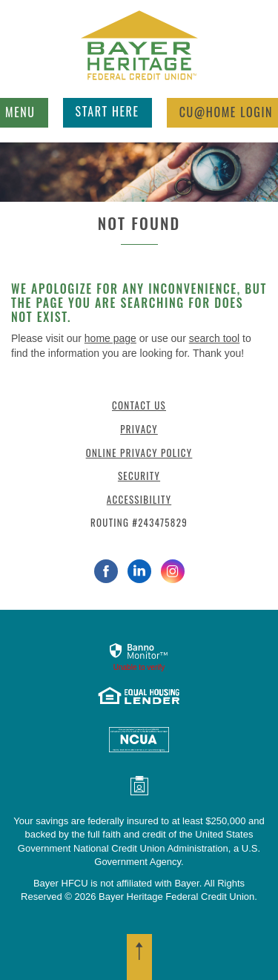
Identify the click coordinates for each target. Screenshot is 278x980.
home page (110, 338)
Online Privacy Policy (139, 453)
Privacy (139, 429)
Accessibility (139, 499)
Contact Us (139, 405)
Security (139, 476)
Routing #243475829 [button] (139, 522)
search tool (214, 338)
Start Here (107, 111)
